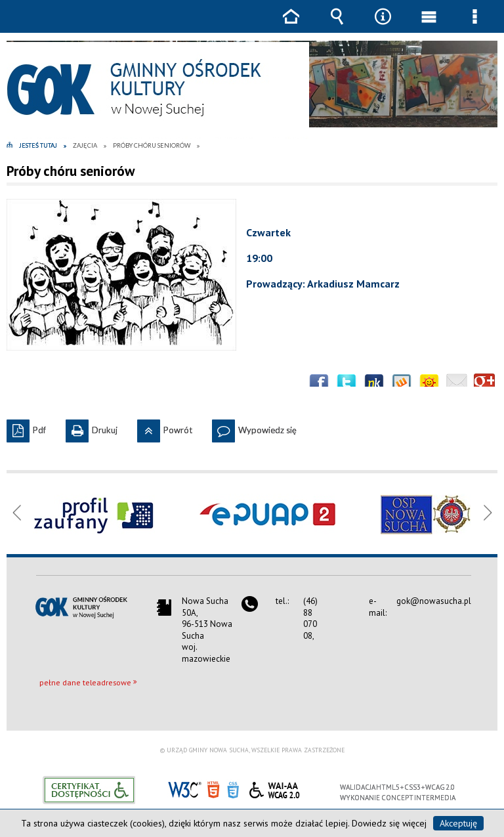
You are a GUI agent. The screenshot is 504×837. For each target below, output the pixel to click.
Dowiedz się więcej (389, 823)
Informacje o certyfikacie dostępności (89, 790)
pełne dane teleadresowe (85, 682)
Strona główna (291, 26)
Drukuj (92, 427)
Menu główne (429, 26)
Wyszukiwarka (337, 26)
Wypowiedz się (254, 427)
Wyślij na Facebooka (319, 384)
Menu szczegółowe (474, 26)
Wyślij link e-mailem (457, 384)
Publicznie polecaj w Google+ (484, 384)
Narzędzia (383, 26)
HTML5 (213, 789)
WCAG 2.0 (274, 788)
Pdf (26, 427)
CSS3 (233, 789)
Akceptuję (458, 823)
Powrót (165, 427)
